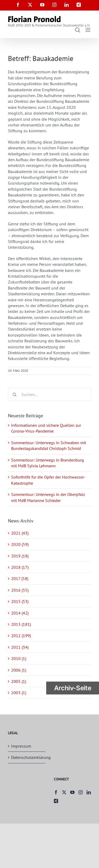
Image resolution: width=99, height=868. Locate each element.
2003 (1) (19, 693)
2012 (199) (21, 636)
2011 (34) (20, 647)
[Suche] (15, 394)
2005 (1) (19, 681)
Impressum (21, 746)
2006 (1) (19, 670)
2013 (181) (21, 624)
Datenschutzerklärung (27, 757)
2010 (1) (19, 658)
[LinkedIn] (89, 792)
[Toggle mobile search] (78, 30)
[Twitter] (64, 792)
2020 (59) (20, 544)
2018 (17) (20, 567)
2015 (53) (20, 601)
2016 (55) (20, 590)
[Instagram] (81, 792)
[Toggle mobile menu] (88, 30)
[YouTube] (72, 792)
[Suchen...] (49, 394)
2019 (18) (20, 556)
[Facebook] (56, 792)
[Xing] (56, 801)
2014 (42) (20, 613)
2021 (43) (20, 533)
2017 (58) (20, 578)
